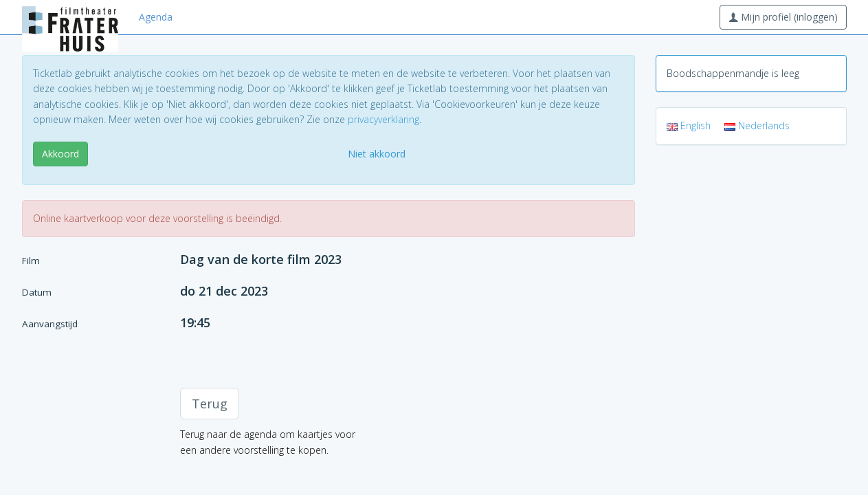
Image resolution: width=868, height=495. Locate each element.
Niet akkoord (377, 154)
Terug (210, 404)
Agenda (156, 17)
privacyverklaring (383, 119)
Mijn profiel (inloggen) (783, 17)
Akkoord (60, 154)
